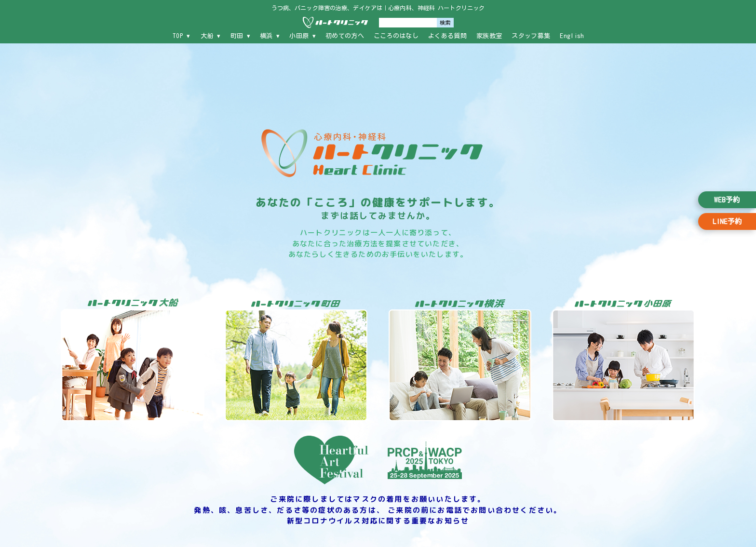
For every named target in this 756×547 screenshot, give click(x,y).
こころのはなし (396, 36)
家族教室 (489, 36)
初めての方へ (345, 36)
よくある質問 (447, 36)
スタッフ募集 (531, 36)
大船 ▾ (210, 36)
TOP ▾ (182, 36)
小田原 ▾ (303, 36)
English (572, 36)
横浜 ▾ (270, 36)
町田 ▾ (240, 36)
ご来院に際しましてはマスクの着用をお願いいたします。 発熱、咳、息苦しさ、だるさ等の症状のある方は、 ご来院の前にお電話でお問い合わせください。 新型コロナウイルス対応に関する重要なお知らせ (378, 510)
